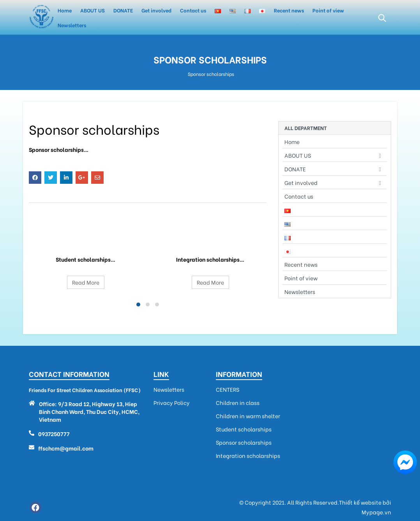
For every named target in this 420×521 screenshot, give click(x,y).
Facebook (35, 178)
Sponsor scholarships (244, 442)
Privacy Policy (172, 403)
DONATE (123, 10)
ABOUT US (93, 10)
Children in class (238, 403)
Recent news (289, 10)
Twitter (51, 178)
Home (65, 10)
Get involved (156, 10)
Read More (86, 282)
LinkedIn (66, 178)
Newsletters (72, 25)
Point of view (328, 10)
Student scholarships (86, 240)
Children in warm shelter (248, 416)
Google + (82, 178)
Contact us (193, 10)
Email (97, 178)
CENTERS (228, 389)
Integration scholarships (210, 240)
